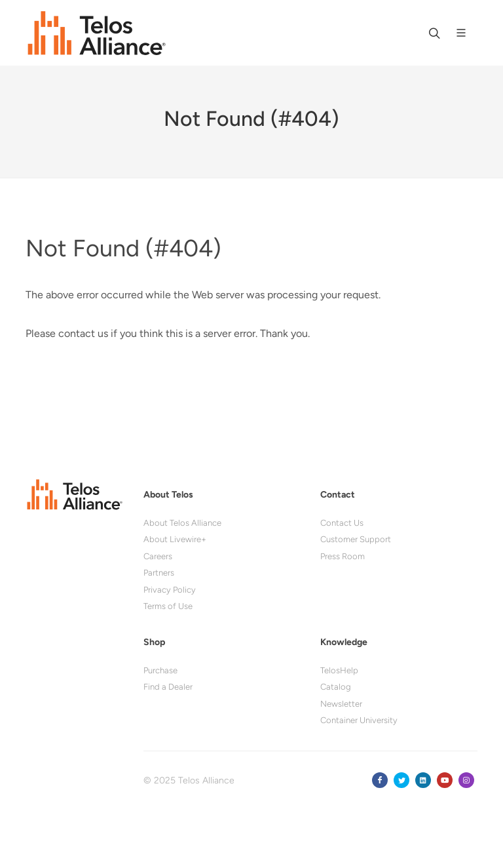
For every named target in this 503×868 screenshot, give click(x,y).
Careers (158, 556)
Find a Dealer (168, 687)
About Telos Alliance (182, 523)
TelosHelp (339, 670)
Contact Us (342, 523)
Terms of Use (168, 606)
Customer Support (356, 539)
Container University (359, 720)
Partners (159, 573)
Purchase (160, 670)
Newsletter (341, 704)
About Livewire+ (175, 539)
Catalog (336, 687)
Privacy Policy (170, 590)
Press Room (343, 556)
